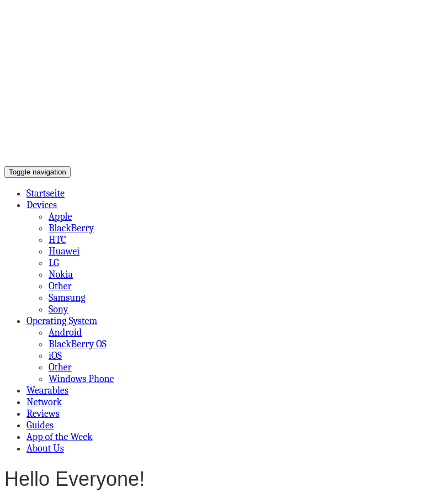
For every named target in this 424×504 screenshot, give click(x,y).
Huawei (64, 251)
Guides (40, 425)
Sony (59, 309)
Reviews (43, 414)
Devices (42, 205)
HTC (57, 240)
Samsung (67, 298)
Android (65, 333)
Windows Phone (81, 379)
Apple (60, 217)
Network (44, 402)
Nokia (61, 275)
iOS (55, 356)
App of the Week (60, 437)
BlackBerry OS (78, 344)
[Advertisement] (212, 83)
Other (60, 286)
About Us (45, 449)
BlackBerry (71, 228)
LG (54, 263)
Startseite (46, 193)
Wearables (47, 391)
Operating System (62, 321)
